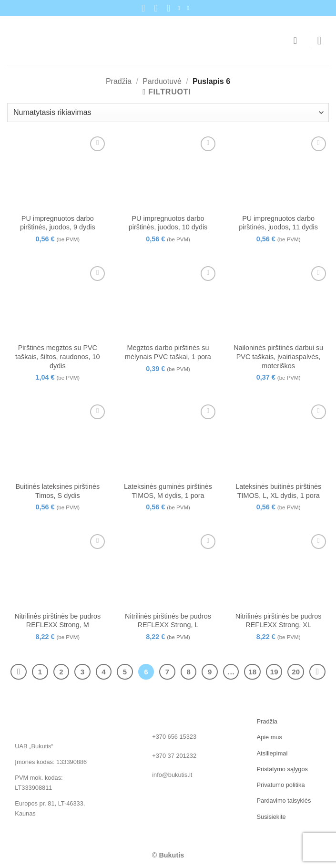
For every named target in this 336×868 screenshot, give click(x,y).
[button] (323, 40)
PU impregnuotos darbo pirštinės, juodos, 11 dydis (278, 223)
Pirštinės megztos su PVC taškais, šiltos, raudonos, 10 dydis (58, 356)
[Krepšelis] (298, 41)
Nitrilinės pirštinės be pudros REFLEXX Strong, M (57, 621)
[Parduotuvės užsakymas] (168, 113)
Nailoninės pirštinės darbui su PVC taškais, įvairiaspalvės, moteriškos (278, 356)
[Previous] (19, 672)
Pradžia (119, 81)
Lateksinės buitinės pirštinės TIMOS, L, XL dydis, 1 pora (278, 491)
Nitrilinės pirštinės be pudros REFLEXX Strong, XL (279, 621)
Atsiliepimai (272, 753)
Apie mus (270, 737)
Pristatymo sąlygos (282, 769)
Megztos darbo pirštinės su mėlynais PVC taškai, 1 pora (168, 352)
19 (274, 672)
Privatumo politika (281, 785)
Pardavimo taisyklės (284, 801)
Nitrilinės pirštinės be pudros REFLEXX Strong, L (168, 621)
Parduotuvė (162, 81)
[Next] (317, 672)
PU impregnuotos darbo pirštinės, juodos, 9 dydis (58, 223)
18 (252, 672)
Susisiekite (271, 817)
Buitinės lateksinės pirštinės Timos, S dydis (57, 491)
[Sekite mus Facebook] (181, 8)
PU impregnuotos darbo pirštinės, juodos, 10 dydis (168, 223)
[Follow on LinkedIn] (190, 8)
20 (296, 672)
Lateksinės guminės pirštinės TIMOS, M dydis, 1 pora (168, 491)
